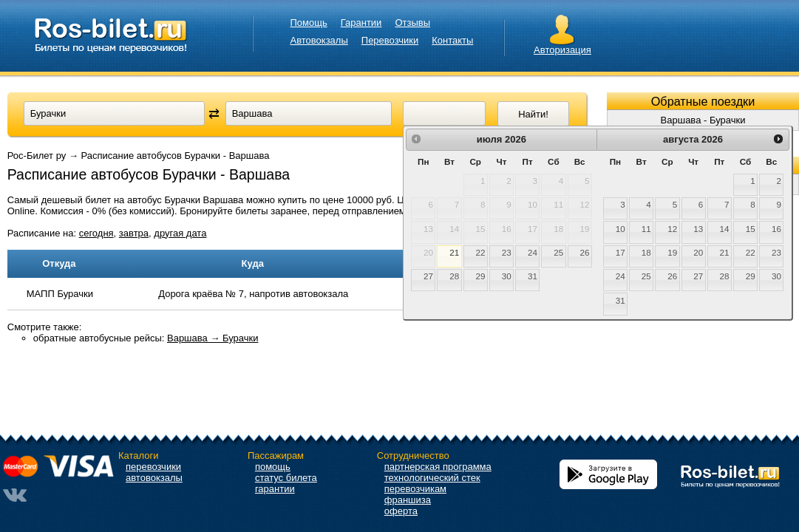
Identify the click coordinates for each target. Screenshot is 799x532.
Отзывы (412, 23)
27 (428, 276)
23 (507, 252)
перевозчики (153, 467)
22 (481, 252)
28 (454, 276)
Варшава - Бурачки (703, 120)
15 (751, 229)
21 (454, 252)
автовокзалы (154, 478)
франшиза (408, 500)
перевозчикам (415, 489)
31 (533, 276)
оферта (401, 511)
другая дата (180, 233)
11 (646, 229)
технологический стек (432, 478)
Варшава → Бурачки (213, 338)
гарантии (275, 489)
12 (672, 229)
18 (646, 252)
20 (698, 252)
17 (620, 252)
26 (584, 252)
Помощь (309, 23)
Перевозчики (390, 40)
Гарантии (361, 23)
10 (620, 229)
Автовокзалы (319, 40)
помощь (273, 467)
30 (507, 276)
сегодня (96, 233)
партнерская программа (438, 467)
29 (481, 276)
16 (776, 229)
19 (672, 252)
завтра (134, 233)
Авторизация (562, 50)
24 (533, 252)
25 (558, 252)
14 (725, 229)
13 (698, 229)
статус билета (286, 478)
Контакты (452, 40)
